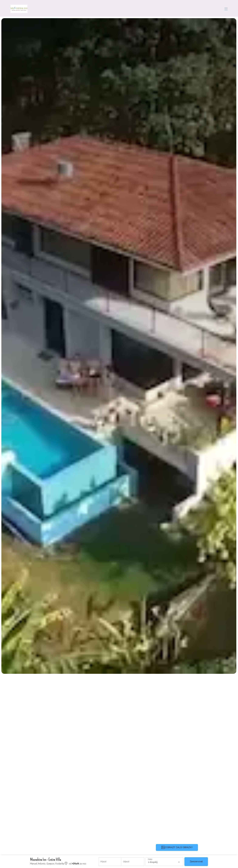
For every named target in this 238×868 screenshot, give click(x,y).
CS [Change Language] (225, 8)
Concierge (175, 8)
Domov (77, 8)
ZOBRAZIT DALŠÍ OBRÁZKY (177, 847)
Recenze (190, 8)
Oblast (138, 8)
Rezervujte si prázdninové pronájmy (108, 8)
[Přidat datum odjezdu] (133, 862)
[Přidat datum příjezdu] (110, 862)
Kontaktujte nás (209, 8)
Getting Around (156, 8)
